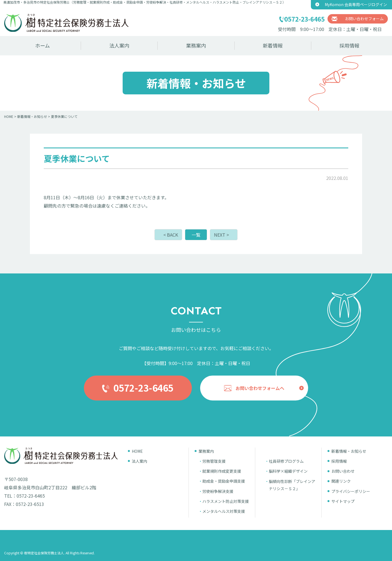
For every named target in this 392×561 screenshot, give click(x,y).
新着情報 (273, 45)
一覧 (196, 235)
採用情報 (349, 45)
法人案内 (119, 45)
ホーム (42, 45)
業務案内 (196, 45)
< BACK (171, 235)
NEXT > (221, 235)
